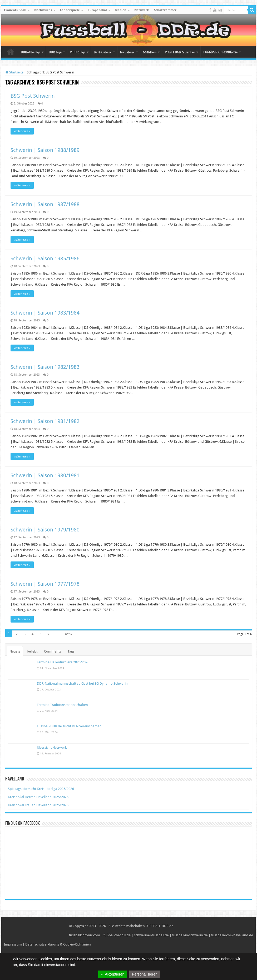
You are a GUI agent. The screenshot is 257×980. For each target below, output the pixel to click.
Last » (68, 634)
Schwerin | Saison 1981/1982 (45, 421)
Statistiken (150, 52)
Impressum (13, 944)
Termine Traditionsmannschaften (62, 705)
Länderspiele (70, 10)
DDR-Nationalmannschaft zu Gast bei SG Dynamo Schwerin (82, 683)
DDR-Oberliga (31, 52)
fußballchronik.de (117, 935)
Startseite (11, 52)
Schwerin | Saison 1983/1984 (45, 313)
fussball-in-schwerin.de (190, 935)
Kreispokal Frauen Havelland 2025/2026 (38, 805)
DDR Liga (55, 52)
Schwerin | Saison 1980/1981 (45, 475)
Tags (71, 651)
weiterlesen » (22, 131)
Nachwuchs (43, 10)
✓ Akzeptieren (113, 974)
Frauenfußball (15, 10)
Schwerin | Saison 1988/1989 (45, 150)
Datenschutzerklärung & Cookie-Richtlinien (58, 944)
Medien (121, 10)
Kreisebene (127, 52)
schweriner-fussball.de (151, 935)
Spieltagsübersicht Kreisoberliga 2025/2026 (41, 789)
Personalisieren (145, 974)
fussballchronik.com (85, 935)
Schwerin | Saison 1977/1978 (45, 584)
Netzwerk (142, 10)
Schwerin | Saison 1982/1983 (45, 367)
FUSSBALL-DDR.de (159, 926)
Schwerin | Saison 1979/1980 (45, 530)
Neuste (15, 651)
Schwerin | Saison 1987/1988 (45, 204)
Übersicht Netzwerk (52, 747)
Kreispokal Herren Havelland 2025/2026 (38, 797)
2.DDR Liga (78, 52)
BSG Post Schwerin (33, 96)
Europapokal (97, 10)
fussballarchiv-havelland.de (232, 935)
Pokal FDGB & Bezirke (180, 52)
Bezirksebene (103, 52)
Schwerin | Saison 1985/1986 (45, 258)
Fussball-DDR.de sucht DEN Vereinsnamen (69, 726)
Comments (53, 651)
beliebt (32, 651)
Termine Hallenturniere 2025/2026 (63, 662)
